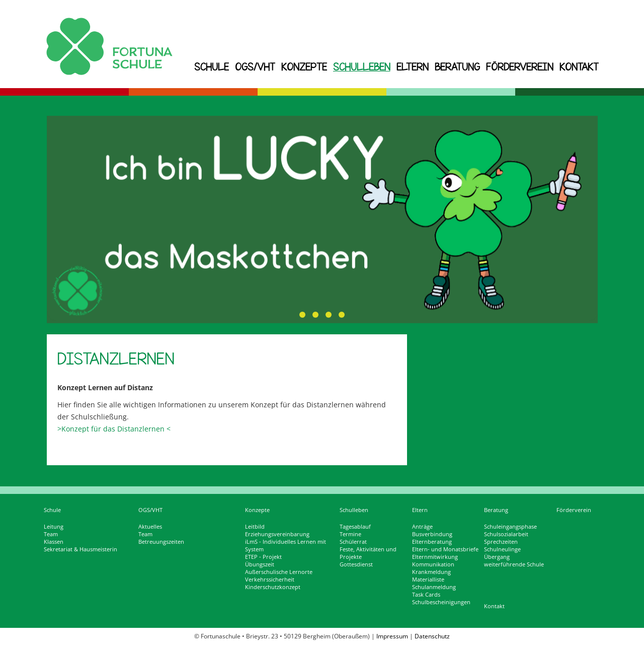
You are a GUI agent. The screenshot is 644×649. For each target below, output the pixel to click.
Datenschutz (432, 636)
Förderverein (520, 67)
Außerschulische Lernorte (279, 572)
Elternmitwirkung (435, 557)
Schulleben (362, 67)
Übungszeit (260, 564)
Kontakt (579, 67)
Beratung (457, 67)
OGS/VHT (255, 67)
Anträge (422, 527)
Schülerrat (353, 542)
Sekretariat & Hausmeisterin (80, 549)
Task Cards (426, 595)
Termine (350, 534)
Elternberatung (432, 542)
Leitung (54, 527)
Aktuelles (150, 527)
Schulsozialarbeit (506, 534)
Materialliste (428, 580)
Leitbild (255, 527)
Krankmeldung (431, 572)
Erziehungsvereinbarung (277, 534)
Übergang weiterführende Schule (514, 561)
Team (51, 534)
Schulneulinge (502, 549)
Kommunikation (433, 564)
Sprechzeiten (501, 542)
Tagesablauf (355, 527)
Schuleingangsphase (510, 527)
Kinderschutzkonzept (273, 587)
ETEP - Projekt (263, 557)
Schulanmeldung (434, 587)
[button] (302, 315)
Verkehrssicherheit (270, 580)
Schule (212, 67)
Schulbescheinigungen (441, 602)
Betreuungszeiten (161, 542)
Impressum (392, 636)
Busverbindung (432, 534)
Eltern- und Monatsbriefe (445, 549)
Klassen (54, 542)
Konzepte (304, 67)
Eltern (413, 67)
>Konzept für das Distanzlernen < (114, 429)
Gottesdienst (356, 564)
